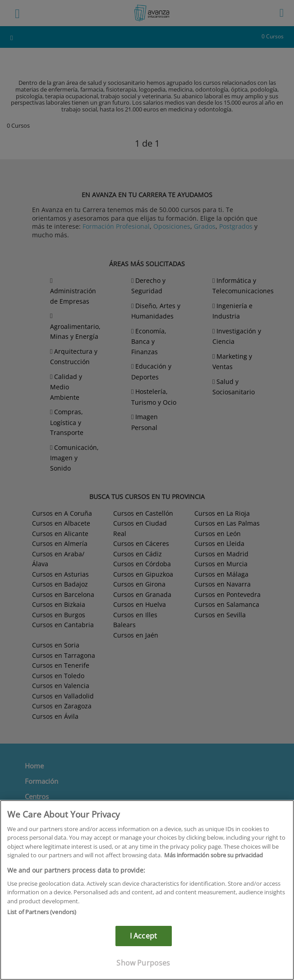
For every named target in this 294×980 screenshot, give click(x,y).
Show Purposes (143, 963)
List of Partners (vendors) (42, 912)
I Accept (143, 936)
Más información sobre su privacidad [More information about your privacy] (214, 855)
